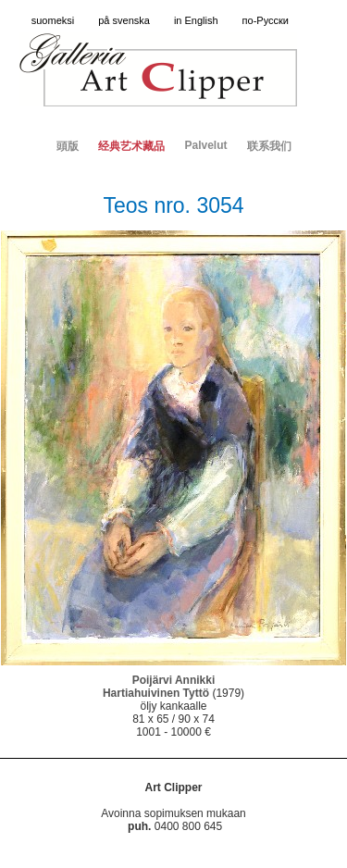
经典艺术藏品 (131, 146)
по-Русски (266, 20)
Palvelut (205, 145)
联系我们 (269, 146)
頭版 (68, 146)
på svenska (124, 20)
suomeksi (53, 20)
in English (196, 20)
